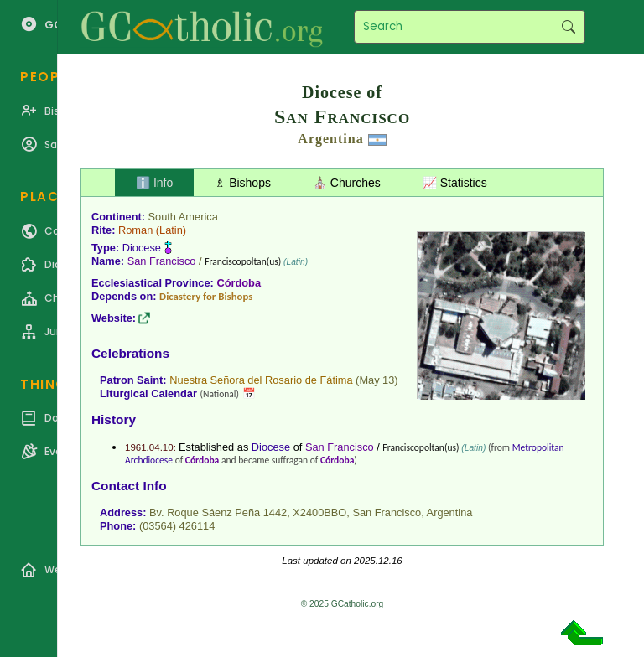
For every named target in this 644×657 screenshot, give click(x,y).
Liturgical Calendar (148, 393)
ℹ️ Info (154, 183)
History (114, 419)
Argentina (330, 139)
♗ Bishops (243, 183)
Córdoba (239, 283)
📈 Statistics (455, 183)
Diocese (142, 248)
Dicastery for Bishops (206, 296)
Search (568, 27)
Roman (135, 230)
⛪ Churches (347, 183)
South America (183, 217)
